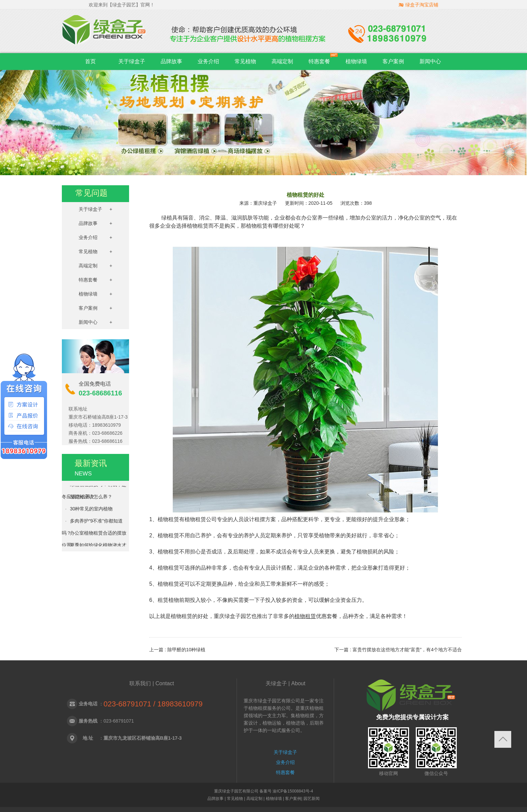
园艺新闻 (312, 799)
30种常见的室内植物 (91, 510)
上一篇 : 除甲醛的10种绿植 (177, 650)
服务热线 (88, 721)
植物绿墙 (356, 61)
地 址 (88, 738)
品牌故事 (171, 61)
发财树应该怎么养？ (91, 498)
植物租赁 (305, 616)
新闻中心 (430, 61)
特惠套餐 (319, 61)
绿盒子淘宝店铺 (422, 5)
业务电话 (88, 704)
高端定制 (282, 61)
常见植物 (245, 61)
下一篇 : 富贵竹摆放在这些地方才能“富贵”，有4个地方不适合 (398, 650)
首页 (90, 61)
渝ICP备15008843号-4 (292, 791)
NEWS (83, 474)
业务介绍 (208, 61)
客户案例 (393, 61)
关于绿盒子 (132, 61)
